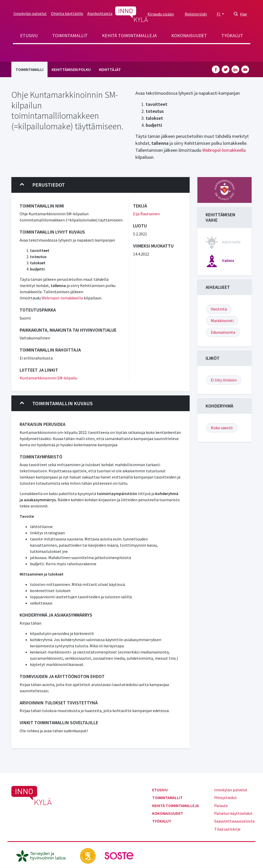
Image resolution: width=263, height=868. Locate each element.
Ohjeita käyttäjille (67, 13)
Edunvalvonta (223, 332)
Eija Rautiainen (146, 214)
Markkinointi (222, 321)
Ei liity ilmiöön (224, 380)
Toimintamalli (29, 69)
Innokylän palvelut (30, 13)
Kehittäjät (110, 69)
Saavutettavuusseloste (234, 821)
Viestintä (219, 309)
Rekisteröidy (196, 14)
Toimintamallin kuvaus (56, 403)
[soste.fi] (119, 855)
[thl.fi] (44, 855)
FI (219, 14)
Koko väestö (222, 428)
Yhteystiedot (226, 798)
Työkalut (232, 35)
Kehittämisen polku (71, 69)
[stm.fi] (88, 855)
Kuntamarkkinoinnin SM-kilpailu (48, 378)
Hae (243, 14)
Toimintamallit (70, 35)
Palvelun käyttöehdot (233, 813)
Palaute (221, 806)
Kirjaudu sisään (161, 14)
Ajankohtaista (100, 13)
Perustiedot (42, 185)
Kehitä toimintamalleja (129, 35)
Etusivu (29, 35)
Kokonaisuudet (189, 35)
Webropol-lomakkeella (223, 150)
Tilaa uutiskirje (227, 829)
